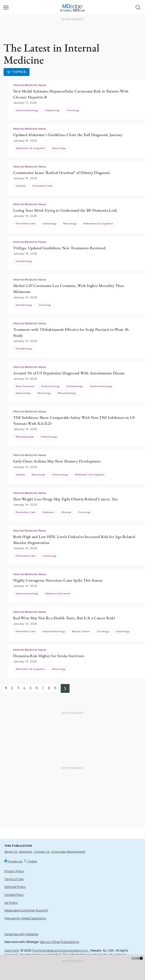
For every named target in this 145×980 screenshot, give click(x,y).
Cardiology (49, 224)
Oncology (73, 111)
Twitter (31, 862)
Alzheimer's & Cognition (30, 148)
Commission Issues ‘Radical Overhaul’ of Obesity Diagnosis (62, 173)
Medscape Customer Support (26, 910)
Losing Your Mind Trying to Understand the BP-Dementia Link (65, 210)
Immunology (23, 393)
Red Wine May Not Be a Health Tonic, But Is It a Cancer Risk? (64, 618)
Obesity (21, 186)
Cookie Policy (14, 895)
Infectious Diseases (58, 594)
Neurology (59, 148)
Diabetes (48, 512)
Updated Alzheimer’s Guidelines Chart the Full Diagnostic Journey (68, 135)
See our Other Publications (60, 942)
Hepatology (52, 111)
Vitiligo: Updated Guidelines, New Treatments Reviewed (59, 248)
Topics (19, 72)
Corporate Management (68, 852)
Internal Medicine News (30, 85)
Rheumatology (67, 393)
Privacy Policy (14, 871)
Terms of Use (14, 879)
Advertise (26, 852)
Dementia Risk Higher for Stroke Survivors (49, 656)
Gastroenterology (27, 111)
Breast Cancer (81, 632)
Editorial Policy (15, 887)
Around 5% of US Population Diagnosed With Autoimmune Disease (69, 373)
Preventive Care (43, 186)
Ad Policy (11, 903)
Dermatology (24, 261)
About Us (11, 852)
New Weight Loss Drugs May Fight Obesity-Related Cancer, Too (65, 499)
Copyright (12, 950)
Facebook (13, 862)
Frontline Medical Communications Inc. (61, 950)
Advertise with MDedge (21, 934)
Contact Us (42, 852)
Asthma (20, 475)
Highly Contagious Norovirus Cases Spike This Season (58, 580)
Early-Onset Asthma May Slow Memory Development (57, 461)
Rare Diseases (25, 386)
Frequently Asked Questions (25, 918)
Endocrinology (50, 386)
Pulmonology (49, 437)
